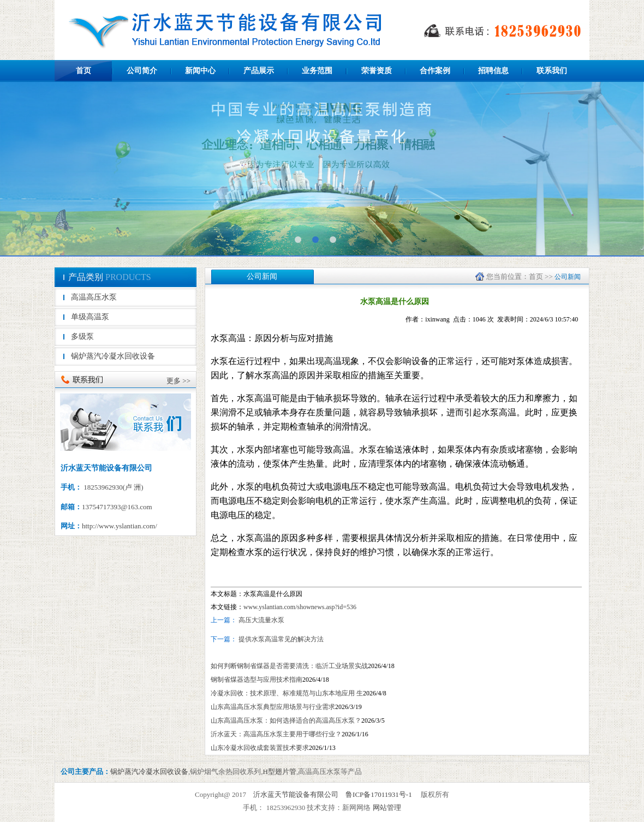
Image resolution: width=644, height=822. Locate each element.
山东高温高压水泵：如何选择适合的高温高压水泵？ (286, 720)
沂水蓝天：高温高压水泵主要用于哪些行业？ (276, 734)
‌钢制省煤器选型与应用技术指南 (257, 680)
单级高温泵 (90, 317)
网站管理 (387, 808)
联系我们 (552, 71)
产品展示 (259, 71)
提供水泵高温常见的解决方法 (280, 639)
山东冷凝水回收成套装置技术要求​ (260, 748)
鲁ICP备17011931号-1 (379, 794)
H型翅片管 (280, 772)
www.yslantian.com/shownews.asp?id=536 (300, 607)
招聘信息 (493, 71)
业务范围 (317, 71)
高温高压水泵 (94, 297)
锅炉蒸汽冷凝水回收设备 (113, 356)
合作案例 (435, 71)
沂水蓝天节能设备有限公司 (296, 794)
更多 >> (178, 381)
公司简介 (142, 71)
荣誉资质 (377, 71)
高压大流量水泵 (261, 620)
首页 (84, 71)
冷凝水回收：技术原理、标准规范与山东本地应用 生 (287, 693)
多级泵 (82, 336)
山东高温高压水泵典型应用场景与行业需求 (273, 707)
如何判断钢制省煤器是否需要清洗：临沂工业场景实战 (289, 666)
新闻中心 (200, 71)
